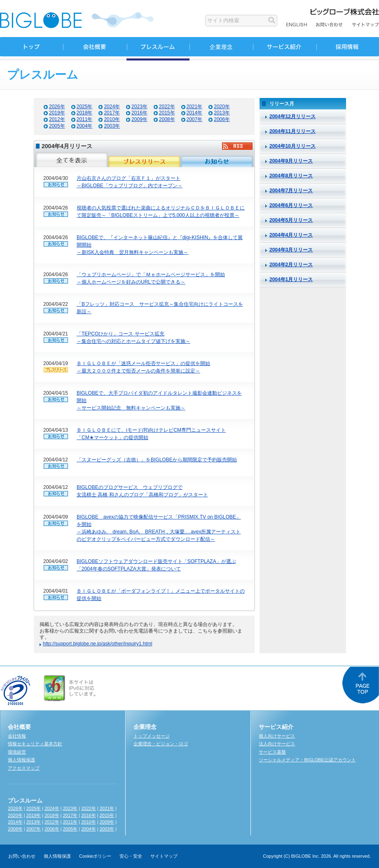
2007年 (195, 119)
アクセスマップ (24, 768)
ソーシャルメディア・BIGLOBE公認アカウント (307, 760)
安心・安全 (131, 856)
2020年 (222, 107)
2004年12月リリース (292, 116)
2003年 (112, 126)
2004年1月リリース (291, 279)
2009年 (139, 119)
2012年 (57, 119)
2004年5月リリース (291, 220)
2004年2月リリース (291, 265)
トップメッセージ (152, 736)
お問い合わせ (22, 856)
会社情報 (17, 736)
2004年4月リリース (291, 235)
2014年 (195, 113)
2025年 (85, 107)
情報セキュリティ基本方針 (35, 744)
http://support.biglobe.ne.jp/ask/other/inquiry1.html (98, 644)
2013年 (222, 113)
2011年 (85, 119)
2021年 (195, 107)
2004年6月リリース (291, 205)
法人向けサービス (277, 744)
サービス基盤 (272, 752)
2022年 (167, 107)
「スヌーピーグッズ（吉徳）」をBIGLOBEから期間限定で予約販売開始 (157, 460)
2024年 (112, 107)
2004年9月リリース (291, 161)
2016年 (139, 113)
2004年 (85, 126)
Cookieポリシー (95, 856)
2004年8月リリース (291, 176)
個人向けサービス (277, 736)
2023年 (139, 107)
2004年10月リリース (292, 146)
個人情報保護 (21, 760)
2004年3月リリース (291, 250)
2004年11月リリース (292, 131)
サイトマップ (164, 856)
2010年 (112, 119)
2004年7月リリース (291, 191)
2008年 (167, 119)
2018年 (85, 113)
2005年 (57, 126)
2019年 (57, 113)
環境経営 (17, 752)
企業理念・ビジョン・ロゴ (161, 744)
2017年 (112, 113)
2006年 (222, 119)
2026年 (57, 107)
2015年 (167, 113)
